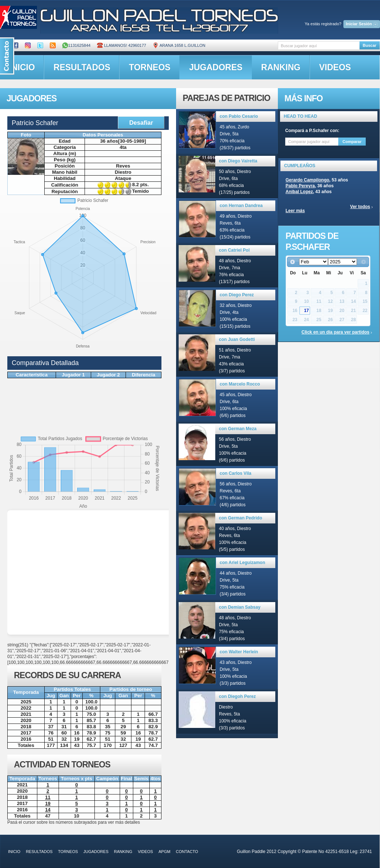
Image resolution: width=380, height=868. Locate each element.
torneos (150, 67)
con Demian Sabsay (240, 607)
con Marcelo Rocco (240, 384)
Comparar (352, 142)
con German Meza (238, 429)
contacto (187, 852)
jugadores (216, 67)
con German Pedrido (241, 518)
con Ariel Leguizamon (242, 563)
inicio (14, 852)
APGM (164, 852)
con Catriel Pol (234, 250)
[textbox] (319, 46)
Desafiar (141, 123)
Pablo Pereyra (300, 186)
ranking (281, 67)
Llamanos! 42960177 (122, 45)
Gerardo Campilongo (307, 180)
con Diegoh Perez (237, 696)
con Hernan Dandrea (241, 206)
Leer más (295, 211)
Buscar (370, 45)
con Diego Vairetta (238, 161)
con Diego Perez (237, 295)
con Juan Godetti (237, 339)
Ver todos (360, 207)
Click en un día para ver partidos (336, 332)
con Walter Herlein (239, 652)
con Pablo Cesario (239, 116)
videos (335, 67)
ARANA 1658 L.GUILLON (179, 45)
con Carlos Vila (235, 473)
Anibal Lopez (299, 192)
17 (306, 311)
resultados (82, 67)
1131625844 (76, 45)
